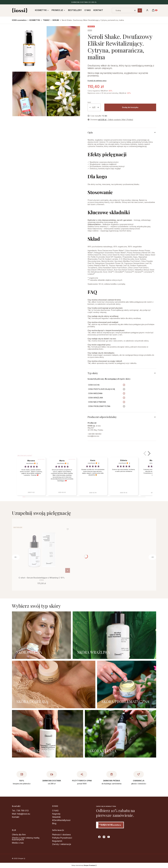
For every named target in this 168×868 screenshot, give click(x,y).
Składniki (56, 817)
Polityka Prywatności (62, 838)
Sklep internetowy (83, 865)
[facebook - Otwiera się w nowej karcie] (99, 837)
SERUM (56, 20)
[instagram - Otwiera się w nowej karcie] (104, 837)
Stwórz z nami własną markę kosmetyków (26, 839)
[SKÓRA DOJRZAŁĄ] (54, 684)
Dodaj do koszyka (130, 107)
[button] (140, 10)
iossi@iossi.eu (93, 436)
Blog (54, 823)
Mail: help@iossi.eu (21, 814)
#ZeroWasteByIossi (61, 820)
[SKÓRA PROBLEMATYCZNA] (127, 684)
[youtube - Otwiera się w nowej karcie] (109, 837)
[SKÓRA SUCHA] (41, 635)
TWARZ (46, 20)
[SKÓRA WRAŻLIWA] (114, 635)
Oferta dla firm (19, 835)
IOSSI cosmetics (19, 20)
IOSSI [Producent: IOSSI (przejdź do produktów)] (90, 30)
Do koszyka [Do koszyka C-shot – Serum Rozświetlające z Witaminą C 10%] (68, 570)
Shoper (21, 858)
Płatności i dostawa (61, 835)
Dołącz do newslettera (111, 825)
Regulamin (57, 841)
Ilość (89, 102)
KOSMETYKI (35, 20)
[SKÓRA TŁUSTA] (121, 734)
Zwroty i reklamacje (62, 844)
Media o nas (18, 843)
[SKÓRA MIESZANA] (48, 734)
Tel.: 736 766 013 (20, 811)
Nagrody (56, 814)
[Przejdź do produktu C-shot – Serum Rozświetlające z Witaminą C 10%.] (42, 550)
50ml (90, 367)
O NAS (55, 811)
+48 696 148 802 (94, 434)
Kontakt (16, 817)
